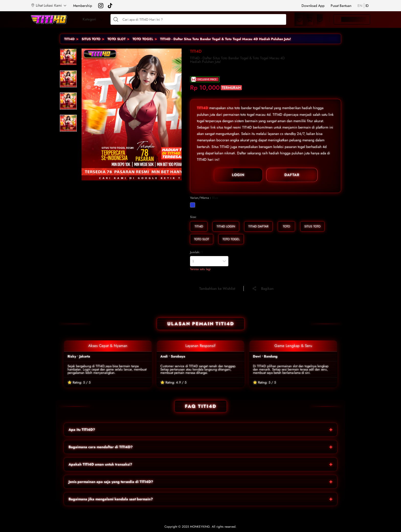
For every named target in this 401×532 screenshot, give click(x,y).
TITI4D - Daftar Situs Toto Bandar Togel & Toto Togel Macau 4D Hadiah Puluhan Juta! (225, 39)
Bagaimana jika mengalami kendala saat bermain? (111, 499)
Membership (83, 6)
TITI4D (69, 39)
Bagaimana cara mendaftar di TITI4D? (101, 447)
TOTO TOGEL (143, 39)
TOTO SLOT (116, 39)
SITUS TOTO (91, 39)
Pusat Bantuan (341, 6)
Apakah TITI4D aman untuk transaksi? (100, 464)
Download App (313, 6)
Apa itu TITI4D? (82, 430)
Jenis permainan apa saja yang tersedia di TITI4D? (111, 482)
